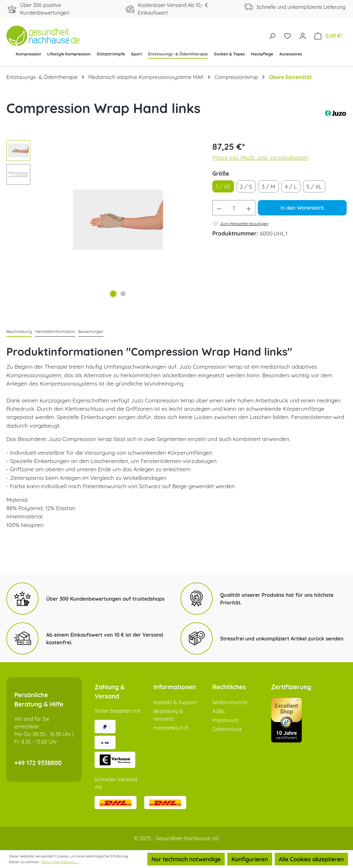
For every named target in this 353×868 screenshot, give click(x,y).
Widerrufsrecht (230, 702)
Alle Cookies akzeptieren (311, 859)
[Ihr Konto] (303, 35)
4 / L (291, 186)
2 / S (246, 186)
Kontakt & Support (175, 702)
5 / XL (314, 186)
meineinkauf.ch (171, 728)
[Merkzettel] (287, 35)
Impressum (225, 720)
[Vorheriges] (47, 220)
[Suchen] (272, 35)
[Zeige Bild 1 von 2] (113, 294)
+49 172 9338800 (38, 763)
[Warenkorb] (328, 36)
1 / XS (223, 186)
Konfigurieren (250, 859)
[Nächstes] (189, 220)
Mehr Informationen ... (60, 862)
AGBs (219, 711)
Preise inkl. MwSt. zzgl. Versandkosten (260, 157)
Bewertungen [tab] (91, 331)
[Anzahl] (234, 208)
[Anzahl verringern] (219, 208)
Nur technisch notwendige (186, 859)
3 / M (268, 186)
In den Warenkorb (302, 208)
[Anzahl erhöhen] (249, 208)
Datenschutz (227, 729)
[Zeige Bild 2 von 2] (123, 294)
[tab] (19, 332)
